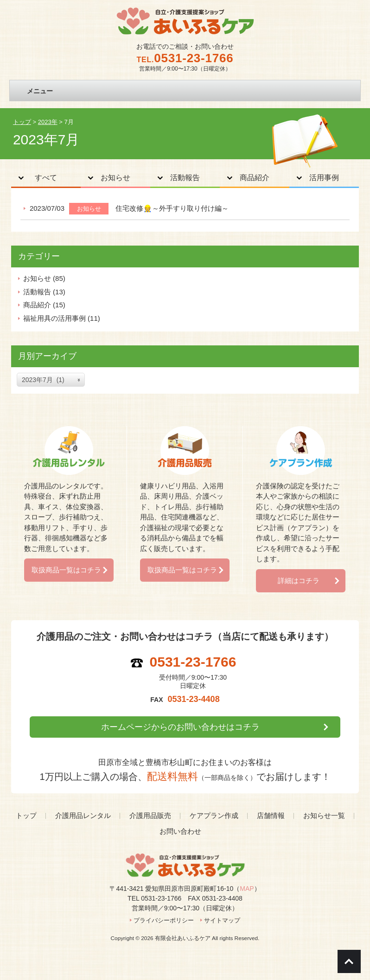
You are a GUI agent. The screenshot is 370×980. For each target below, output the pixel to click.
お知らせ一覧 (324, 815)
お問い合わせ (180, 831)
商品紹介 (255, 178)
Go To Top (349, 961)
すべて (46, 178)
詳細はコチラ (299, 581)
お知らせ (115, 178)
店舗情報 (271, 815)
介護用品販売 (150, 815)
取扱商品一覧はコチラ (66, 570)
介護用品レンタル (83, 815)
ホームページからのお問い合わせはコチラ (180, 727)
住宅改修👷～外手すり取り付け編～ (172, 208)
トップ (26, 815)
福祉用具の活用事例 (54, 318)
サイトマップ (222, 920)
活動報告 (185, 178)
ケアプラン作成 (214, 815)
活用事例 (324, 178)
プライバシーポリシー (164, 920)
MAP (247, 889)
